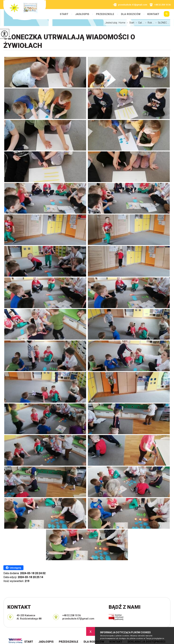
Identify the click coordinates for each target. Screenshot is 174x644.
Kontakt (153, 14)
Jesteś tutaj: (112, 23)
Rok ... (149, 23)
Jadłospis (82, 14)
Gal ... (139, 23)
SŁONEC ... (161, 23)
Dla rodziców (131, 14)
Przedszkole (105, 14)
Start (64, 14)
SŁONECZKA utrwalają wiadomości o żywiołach (69, 41)
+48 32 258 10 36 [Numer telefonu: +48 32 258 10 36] (72, 615)
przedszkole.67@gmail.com (130, 5)
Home (122, 23)
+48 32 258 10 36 (160, 5)
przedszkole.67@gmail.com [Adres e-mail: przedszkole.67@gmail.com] (78, 619)
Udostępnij (13, 568)
